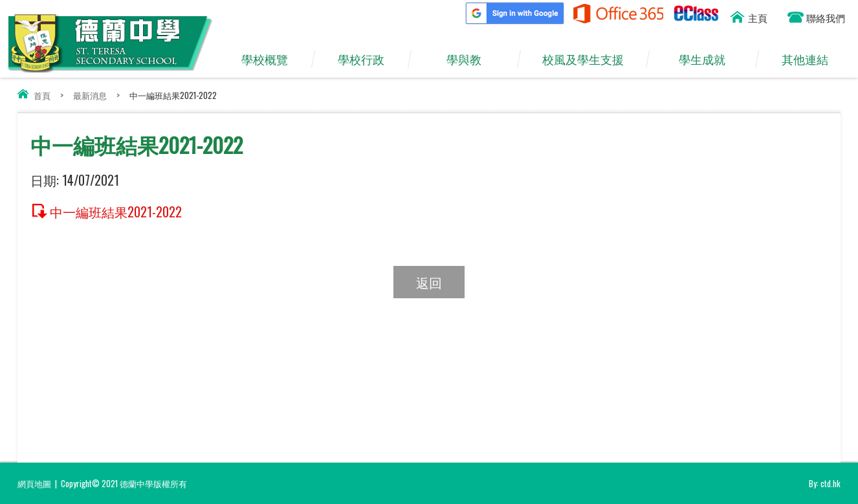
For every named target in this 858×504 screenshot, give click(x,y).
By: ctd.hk (825, 483)
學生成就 (708, 60)
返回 (429, 282)
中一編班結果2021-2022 (116, 211)
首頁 (42, 95)
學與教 (470, 60)
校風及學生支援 (589, 60)
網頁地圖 (34, 483)
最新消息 (90, 95)
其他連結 (811, 60)
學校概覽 (271, 60)
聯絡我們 (826, 17)
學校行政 (367, 60)
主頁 (758, 17)
